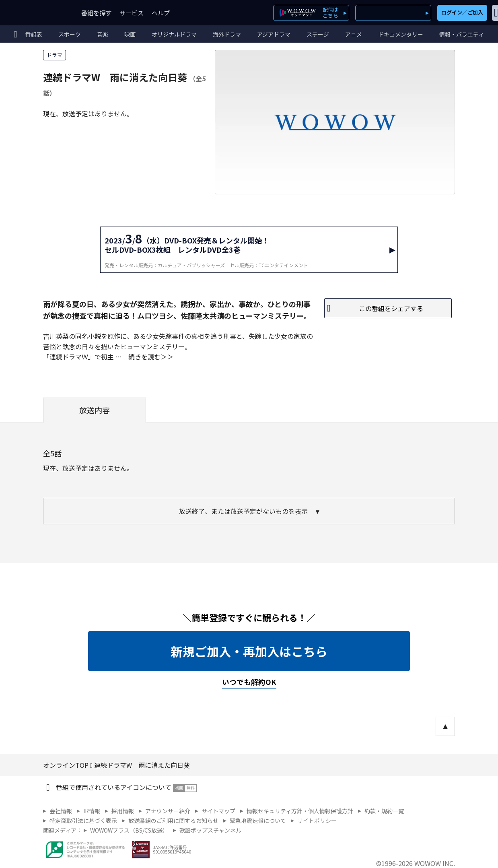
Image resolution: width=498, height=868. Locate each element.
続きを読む (144, 357)
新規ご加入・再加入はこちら (249, 651)
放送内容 (95, 410)
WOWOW (35, 13)
